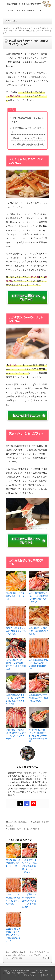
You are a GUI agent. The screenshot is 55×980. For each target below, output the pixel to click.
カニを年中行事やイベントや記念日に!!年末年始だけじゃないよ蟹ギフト (39, 597)
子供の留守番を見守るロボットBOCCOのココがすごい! (39, 955)
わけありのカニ (33, 829)
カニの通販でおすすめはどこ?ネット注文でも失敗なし (39, 698)
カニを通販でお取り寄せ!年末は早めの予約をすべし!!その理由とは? (16, 664)
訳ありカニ (21, 829)
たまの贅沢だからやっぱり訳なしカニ (28, 130)
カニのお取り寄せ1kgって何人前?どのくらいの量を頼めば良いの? (39, 664)
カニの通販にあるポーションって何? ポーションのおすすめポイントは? (16, 699)
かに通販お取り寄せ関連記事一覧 (28, 145)
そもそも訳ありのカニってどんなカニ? (27, 120)
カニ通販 (37, 822)
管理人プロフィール (32, 975)
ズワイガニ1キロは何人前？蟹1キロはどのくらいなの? (16, 631)
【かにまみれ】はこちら (26, 416)
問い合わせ (48, 975)
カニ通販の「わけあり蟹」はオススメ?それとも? (39, 631)
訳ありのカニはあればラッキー (27, 138)
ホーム (17, 975)
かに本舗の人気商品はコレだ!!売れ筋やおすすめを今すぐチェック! (16, 734)
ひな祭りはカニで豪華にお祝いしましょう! (15, 596)
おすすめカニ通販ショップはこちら (26, 297)
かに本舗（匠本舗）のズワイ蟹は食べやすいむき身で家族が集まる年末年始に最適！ (38, 736)
